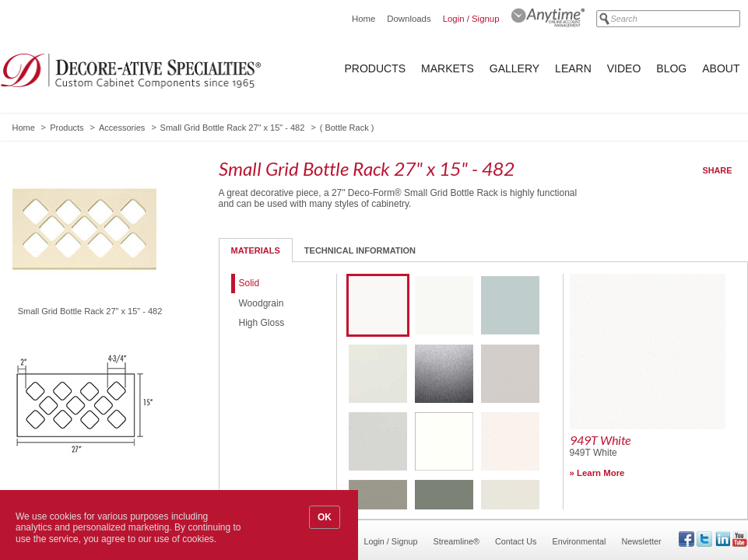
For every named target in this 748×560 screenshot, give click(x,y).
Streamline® (457, 541)
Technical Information (360, 250)
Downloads (409, 19)
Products (376, 68)
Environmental (579, 541)
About (721, 68)
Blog (671, 68)
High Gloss (262, 323)
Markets (448, 68)
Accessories (122, 128)
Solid (249, 283)
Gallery (514, 68)
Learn (573, 68)
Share (718, 170)
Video (624, 68)
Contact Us (516, 541)
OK (325, 517)
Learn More (601, 473)
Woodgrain (262, 303)
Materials (256, 250)
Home (363, 19)
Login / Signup (471, 19)
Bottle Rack (346, 128)
